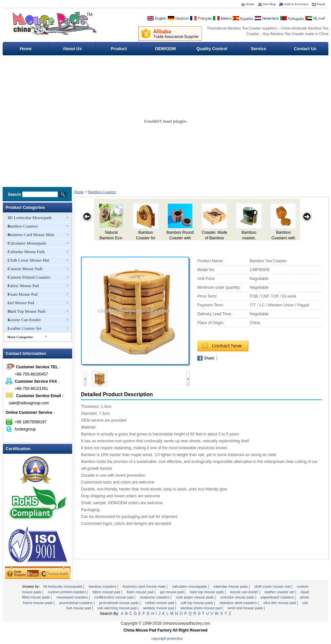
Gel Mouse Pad (21, 303)
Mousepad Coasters (73, 597)
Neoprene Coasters (155, 597)
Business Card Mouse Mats (31, 235)
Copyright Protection (167, 638)
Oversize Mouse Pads (238, 597)
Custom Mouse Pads (25, 269)
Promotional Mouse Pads (119, 603)
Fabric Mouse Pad (23, 286)
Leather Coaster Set (24, 328)
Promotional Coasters (77, 603)
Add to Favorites (296, 4)
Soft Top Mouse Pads (197, 603)
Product (119, 49)
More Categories (20, 337)
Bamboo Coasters (23, 226)
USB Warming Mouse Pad (117, 608)
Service (258, 49)
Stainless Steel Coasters (239, 603)
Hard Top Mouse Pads (27, 311)
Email (321, 4)
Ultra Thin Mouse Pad (280, 603)
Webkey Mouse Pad (159, 608)
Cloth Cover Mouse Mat (28, 260)
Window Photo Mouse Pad (202, 608)
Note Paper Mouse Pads (195, 597)
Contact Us (305, 49)
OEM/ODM (165, 49)
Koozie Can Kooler (24, 320)
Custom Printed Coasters (29, 277)
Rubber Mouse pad (160, 603)
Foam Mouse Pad (23, 294)
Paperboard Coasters (278, 597)
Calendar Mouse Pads (26, 252)
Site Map (269, 4)
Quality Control (212, 49)
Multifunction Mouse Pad (114, 597)
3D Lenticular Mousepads (30, 218)
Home (250, 4)
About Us (72, 49)
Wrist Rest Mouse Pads (246, 608)
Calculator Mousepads (27, 243)
